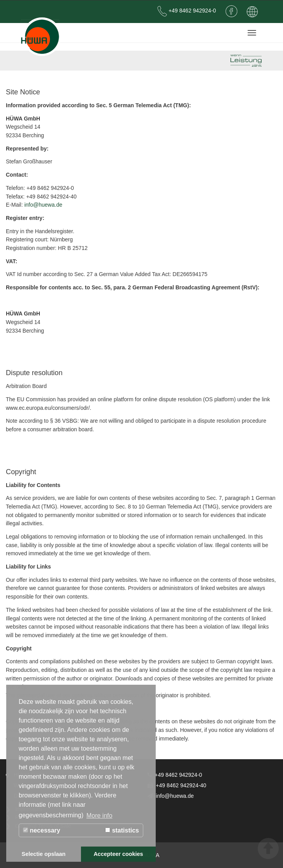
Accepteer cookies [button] (118, 854)
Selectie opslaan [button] (44, 854)
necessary (42, 830)
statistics (122, 830)
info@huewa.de (43, 205)
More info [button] (99, 816)
